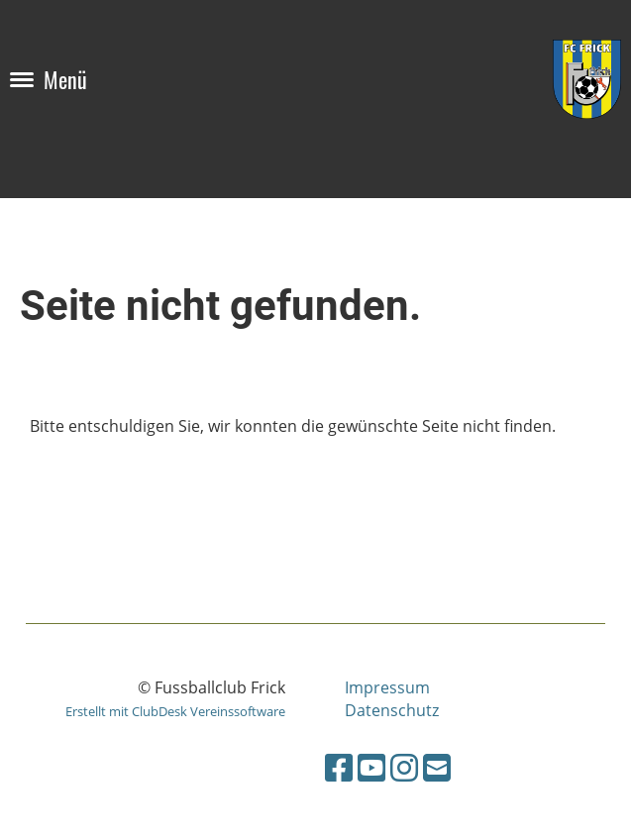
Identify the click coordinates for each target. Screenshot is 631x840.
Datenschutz (392, 710)
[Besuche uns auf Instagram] (404, 767)
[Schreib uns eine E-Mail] (437, 767)
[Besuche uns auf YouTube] (371, 767)
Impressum (387, 687)
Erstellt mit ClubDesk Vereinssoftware (175, 711)
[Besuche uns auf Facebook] (339, 767)
